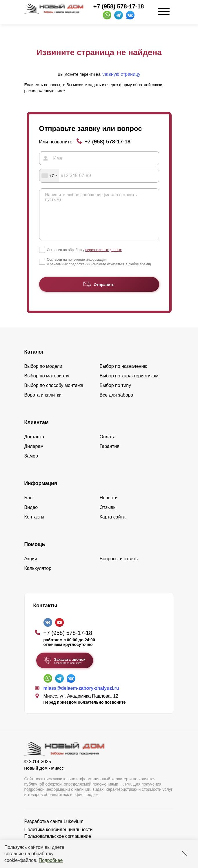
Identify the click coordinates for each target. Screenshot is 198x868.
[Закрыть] (185, 854)
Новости (109, 506)
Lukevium (74, 830)
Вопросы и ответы (119, 567)
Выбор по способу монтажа (54, 394)
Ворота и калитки (43, 404)
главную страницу (121, 74)
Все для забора (117, 404)
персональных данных (103, 259)
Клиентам (37, 431)
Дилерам (34, 455)
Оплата (108, 445)
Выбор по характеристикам (129, 385)
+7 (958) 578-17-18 (119, 6)
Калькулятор (38, 577)
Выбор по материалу (47, 385)
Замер (31, 465)
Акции (31, 567)
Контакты (34, 526)
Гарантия (110, 455)
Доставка (34, 445)
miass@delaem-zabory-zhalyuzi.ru (81, 697)
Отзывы (108, 516)
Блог (29, 506)
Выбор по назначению (124, 375)
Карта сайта (113, 526)
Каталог (34, 361)
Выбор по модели (43, 375)
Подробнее (51, 860)
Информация (41, 492)
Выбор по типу (116, 394)
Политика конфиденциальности (59, 838)
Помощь (35, 553)
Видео (31, 516)
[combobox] (49, 176)
